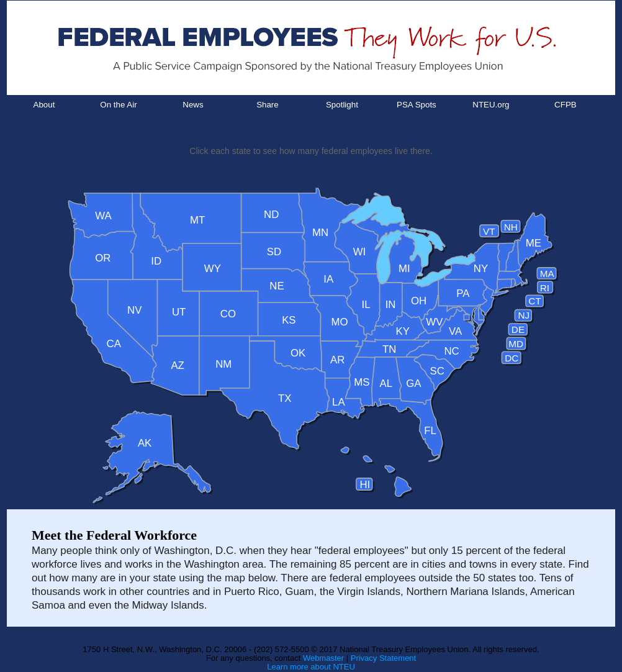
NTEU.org (491, 105)
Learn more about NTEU (311, 667)
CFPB (566, 105)
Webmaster (323, 658)
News (193, 105)
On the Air (118, 105)
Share (268, 105)
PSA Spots (417, 105)
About (44, 105)
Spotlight (342, 105)
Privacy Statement (384, 658)
